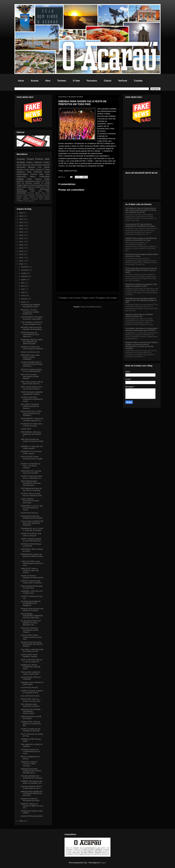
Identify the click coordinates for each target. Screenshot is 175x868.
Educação (21, 167)
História (47, 197)
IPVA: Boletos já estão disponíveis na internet (30, 705)
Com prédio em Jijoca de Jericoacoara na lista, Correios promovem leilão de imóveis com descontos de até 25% (141, 210)
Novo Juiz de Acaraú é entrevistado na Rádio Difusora (30, 377)
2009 (21, 821)
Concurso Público (34, 187)
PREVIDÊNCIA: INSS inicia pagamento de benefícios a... (31, 434)
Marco (33, 177)
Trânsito (47, 185)
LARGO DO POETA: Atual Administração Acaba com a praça (32, 563)
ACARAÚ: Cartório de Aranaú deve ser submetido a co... (32, 477)
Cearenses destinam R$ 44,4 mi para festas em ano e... (31, 787)
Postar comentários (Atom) (91, 307)
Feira (45, 195)
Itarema (20, 170)
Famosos (20, 195)
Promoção (40, 197)
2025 (21, 216)
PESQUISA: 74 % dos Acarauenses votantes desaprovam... (30, 312)
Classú (108, 81)
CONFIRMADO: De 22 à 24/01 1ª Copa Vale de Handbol (32, 530)
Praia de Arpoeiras (24, 183)
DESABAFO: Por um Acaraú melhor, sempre (31, 452)
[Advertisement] (87, 272)
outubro (24, 273)
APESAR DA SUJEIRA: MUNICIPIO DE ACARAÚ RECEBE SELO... (31, 771)
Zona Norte (29, 170)
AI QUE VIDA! (26, 429)
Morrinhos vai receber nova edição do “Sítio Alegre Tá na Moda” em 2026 (141, 285)
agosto (24, 280)
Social (47, 172)
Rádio (47, 179)
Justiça (38, 170)
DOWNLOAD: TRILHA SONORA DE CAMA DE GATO (31, 667)
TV (43, 181)
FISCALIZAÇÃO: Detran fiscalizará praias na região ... (32, 459)
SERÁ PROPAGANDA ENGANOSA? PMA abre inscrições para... (31, 483)
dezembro (25, 267)
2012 (21, 258)
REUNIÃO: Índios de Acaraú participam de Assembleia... (32, 328)
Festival (26, 195)
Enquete (47, 199)
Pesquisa (40, 185)
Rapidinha (26, 199)
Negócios (21, 172)
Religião (20, 179)
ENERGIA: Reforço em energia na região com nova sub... (32, 806)
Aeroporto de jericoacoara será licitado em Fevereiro (32, 610)
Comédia (20, 201)
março (24, 296)
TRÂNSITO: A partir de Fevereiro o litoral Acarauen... (29, 764)
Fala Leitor (46, 193)
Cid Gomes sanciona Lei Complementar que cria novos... (30, 752)
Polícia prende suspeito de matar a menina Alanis (30, 673)
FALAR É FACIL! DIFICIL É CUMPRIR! (31, 678)
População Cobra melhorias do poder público (32, 683)
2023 (21, 222)
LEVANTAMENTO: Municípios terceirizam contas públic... (32, 318)
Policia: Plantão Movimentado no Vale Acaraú (32, 587)
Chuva (47, 181)
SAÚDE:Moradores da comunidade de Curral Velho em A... (30, 335)
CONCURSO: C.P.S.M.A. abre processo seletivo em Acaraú (32, 508)
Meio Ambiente (35, 172)
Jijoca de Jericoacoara (32, 165)
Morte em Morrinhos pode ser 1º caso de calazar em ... (32, 661)
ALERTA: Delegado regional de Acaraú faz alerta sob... (31, 540)
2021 (21, 229)
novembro (25, 270)
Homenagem (22, 174)
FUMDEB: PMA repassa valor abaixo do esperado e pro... (32, 782)
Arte (48, 195)
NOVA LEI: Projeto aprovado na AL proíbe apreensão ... (31, 370)
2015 (21, 248)
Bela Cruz (45, 174)
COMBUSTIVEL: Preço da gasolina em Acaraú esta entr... (31, 724)
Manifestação (45, 189)
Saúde (47, 167)
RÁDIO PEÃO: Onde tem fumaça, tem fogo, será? (31, 700)
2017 (21, 242)
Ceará (30, 159)
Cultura (38, 179)
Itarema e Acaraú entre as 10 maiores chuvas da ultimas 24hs (139, 315)
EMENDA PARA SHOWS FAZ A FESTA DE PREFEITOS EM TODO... (32, 794)
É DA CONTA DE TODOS (30, 696)
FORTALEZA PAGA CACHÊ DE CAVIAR (31, 718)
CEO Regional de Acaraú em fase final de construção (31, 489)
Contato (138, 81)
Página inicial (88, 298)
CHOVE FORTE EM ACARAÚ (32, 816)
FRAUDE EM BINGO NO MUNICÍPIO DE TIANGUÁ (31, 777)
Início (21, 81)
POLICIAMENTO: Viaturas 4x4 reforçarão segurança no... (32, 420)
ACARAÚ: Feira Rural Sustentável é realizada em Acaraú (32, 399)
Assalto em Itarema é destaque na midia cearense (32, 577)
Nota (41, 199)
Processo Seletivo (34, 193)
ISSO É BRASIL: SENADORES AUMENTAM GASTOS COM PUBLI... (32, 616)
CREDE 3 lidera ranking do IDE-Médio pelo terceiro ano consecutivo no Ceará (141, 239)
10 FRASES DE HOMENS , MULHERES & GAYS (31, 306)
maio (23, 289)
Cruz (40, 167)
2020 (21, 232)
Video (29, 179)
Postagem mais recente (70, 298)
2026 (21, 213)
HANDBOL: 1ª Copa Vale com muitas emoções (32, 447)
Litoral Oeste (22, 187)
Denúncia (34, 199)
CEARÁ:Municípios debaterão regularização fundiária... (32, 393)
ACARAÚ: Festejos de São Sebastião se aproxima (31, 730)
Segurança (21, 177)
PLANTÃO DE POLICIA (29, 513)
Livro (40, 191)
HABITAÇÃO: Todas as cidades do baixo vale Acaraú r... (30, 571)
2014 (21, 251)
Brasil (19, 165)
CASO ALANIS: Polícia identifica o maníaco (29, 656)
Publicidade (45, 177)
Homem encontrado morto (30, 352)
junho (23, 286)
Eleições (31, 167)
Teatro (25, 197)
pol (34, 201)
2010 (21, 264)
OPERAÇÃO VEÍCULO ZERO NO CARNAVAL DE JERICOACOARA (32, 342)
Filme (48, 191)
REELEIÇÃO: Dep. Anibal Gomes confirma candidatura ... (30, 357)
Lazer (33, 191)
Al (24, 201)
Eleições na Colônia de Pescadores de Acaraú (30, 800)
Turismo (62, 81)
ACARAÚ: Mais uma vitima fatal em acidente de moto (31, 495)
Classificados (22, 193)
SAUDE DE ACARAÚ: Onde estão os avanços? (31, 535)
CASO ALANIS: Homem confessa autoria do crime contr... (31, 637)
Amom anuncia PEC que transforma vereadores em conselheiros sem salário (140, 225)
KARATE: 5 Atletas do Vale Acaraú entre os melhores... (32, 582)
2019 (21, 235)
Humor (19, 199)
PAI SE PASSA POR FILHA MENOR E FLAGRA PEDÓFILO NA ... (31, 623)
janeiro (24, 302)
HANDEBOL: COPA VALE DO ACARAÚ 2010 (32, 592)
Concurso (32, 185)
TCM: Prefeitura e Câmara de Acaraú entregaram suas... (32, 323)
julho (23, 283)
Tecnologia (39, 195)
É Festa (46, 170)
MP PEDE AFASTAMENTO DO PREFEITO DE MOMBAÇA (31, 604)
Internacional (30, 181)
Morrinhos (20, 181)
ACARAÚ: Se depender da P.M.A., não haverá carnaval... (30, 466)
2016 (21, 245)
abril (23, 292)
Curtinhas (32, 197)
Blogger (103, 863)
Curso (47, 187)
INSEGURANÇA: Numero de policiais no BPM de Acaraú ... (32, 556)
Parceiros (92, 81)
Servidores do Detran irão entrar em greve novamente (32, 348)
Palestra (32, 189)
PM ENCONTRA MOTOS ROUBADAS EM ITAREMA (32, 517)
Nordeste (20, 189)
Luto (43, 187)
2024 (21, 219)
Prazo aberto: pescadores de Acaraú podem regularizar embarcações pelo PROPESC (141, 329)
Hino (48, 81)
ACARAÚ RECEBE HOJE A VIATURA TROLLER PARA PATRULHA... (32, 364)
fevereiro (25, 299)
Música (26, 185)
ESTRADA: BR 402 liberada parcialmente (31, 545)
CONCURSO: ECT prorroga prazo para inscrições (31, 472)
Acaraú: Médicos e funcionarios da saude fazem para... (30, 501)
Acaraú (35, 81)
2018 (21, 238)
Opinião (32, 195)
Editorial (19, 197)
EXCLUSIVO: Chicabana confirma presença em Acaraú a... (30, 406)
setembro (25, 276)
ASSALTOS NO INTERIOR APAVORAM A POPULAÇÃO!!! (31, 711)
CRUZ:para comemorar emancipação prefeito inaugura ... (30, 630)
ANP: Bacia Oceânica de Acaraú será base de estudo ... (32, 441)
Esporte (46, 165)
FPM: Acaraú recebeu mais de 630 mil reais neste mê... (32, 383)
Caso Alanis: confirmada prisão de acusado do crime (32, 650)
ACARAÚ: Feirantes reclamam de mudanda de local (32, 692)
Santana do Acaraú (42, 183)
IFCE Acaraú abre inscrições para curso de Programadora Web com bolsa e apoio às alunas (141, 270)
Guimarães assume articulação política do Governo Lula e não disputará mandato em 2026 (141, 300)
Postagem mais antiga (106, 298)
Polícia (39, 159)
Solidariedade (22, 191)
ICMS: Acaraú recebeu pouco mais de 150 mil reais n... (32, 388)
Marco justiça (28, 201)
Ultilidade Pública (42, 162)
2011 (21, 261)
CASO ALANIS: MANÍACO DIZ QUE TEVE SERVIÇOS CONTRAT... (32, 523)
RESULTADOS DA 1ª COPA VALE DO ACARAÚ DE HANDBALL (31, 413)
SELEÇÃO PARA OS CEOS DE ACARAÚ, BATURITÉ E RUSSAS (32, 644)
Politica (30, 162)
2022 (21, 226)
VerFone (123, 81)
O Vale (76, 81)
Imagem (20, 185)
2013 (21, 254)
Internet (38, 181)
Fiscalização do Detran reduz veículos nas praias (31, 425)
